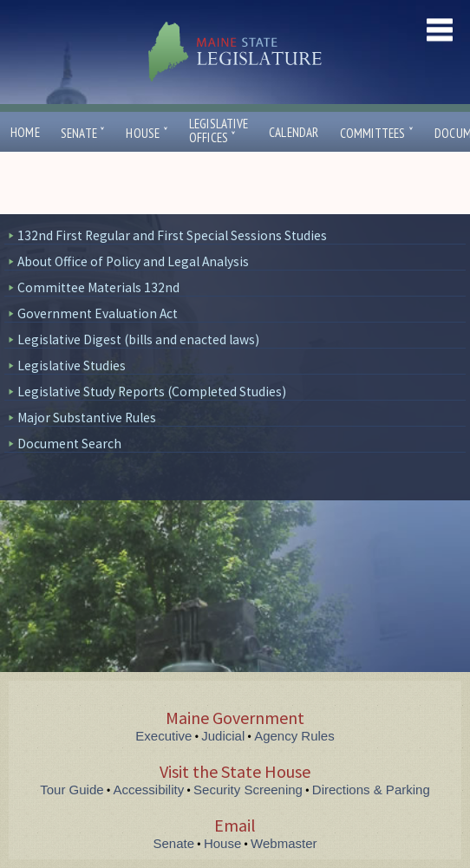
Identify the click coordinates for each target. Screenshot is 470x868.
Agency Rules (294, 736)
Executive (163, 736)
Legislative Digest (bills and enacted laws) (138, 339)
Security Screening (248, 790)
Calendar (294, 132)
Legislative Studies (72, 365)
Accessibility (149, 790)
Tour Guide (72, 790)
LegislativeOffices (219, 131)
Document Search (69, 444)
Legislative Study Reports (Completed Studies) (152, 392)
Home (25, 132)
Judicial (223, 736)
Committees (377, 133)
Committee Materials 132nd (98, 287)
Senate (83, 133)
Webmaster (284, 843)
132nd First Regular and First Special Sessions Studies (172, 235)
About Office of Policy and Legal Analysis (133, 261)
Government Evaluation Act (98, 313)
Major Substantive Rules (87, 418)
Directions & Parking (371, 790)
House (147, 133)
